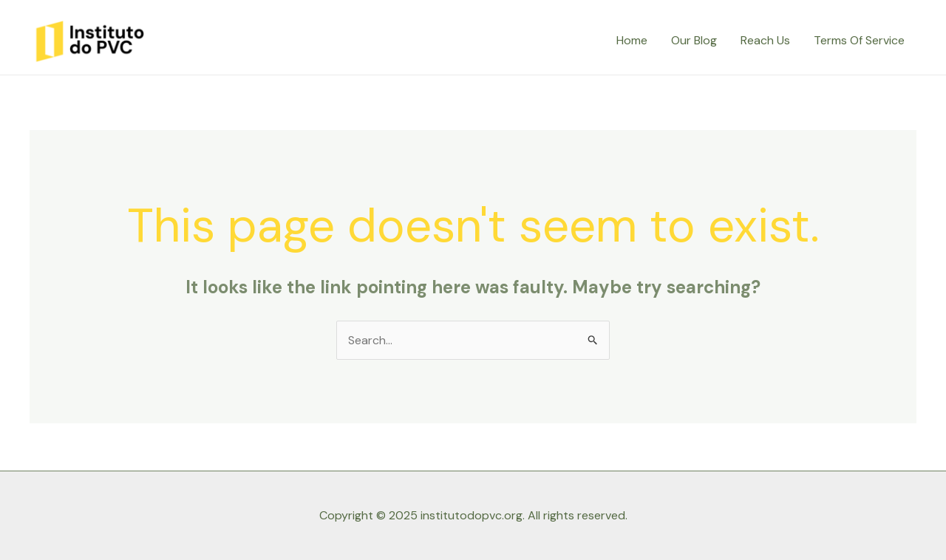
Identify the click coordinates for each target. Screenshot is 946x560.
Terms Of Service (859, 40)
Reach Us (765, 40)
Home (632, 40)
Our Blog (694, 40)
